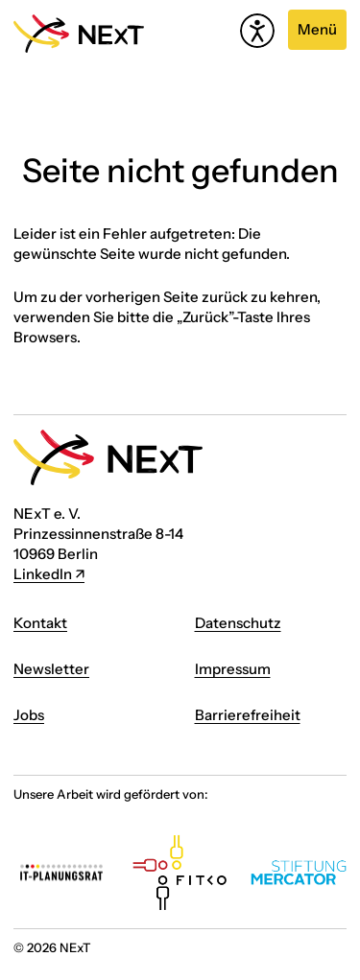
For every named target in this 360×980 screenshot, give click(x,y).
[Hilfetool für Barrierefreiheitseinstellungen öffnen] (257, 31)
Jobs (29, 715)
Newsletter (51, 669)
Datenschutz (238, 623)
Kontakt (40, 623)
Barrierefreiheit (248, 715)
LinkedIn (43, 574)
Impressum (233, 669)
